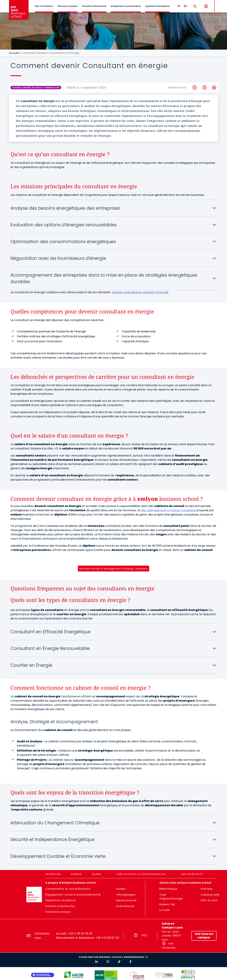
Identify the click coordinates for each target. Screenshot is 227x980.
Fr (179, 6)
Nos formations (44, 6)
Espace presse (126, 900)
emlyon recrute (192, 874)
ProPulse (207, 889)
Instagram (195, 87)
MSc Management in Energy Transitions (168, 510)
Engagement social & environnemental (73, 895)
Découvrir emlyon (68, 6)
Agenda (76, 874)
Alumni (96, 874)
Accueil (14, 53)
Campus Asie (210, 895)
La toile (165, 910)
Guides (121, 889)
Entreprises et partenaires (126, 6)
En (186, 6)
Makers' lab (167, 904)
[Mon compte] (206, 6)
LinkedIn (214, 87)
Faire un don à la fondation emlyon (141, 874)
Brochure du (113, 569)
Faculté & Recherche (60, 906)
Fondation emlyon (58, 912)
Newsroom (53, 874)
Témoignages (126, 895)
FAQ (144, 935)
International (125, 906)
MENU (220, 3)
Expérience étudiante (157, 6)
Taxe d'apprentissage (171, 897)
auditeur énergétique (127, 292)
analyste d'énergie (155, 292)
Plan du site (209, 900)
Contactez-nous (42, 936)
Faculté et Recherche (94, 6)
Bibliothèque (168, 889)
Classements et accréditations (68, 889)
